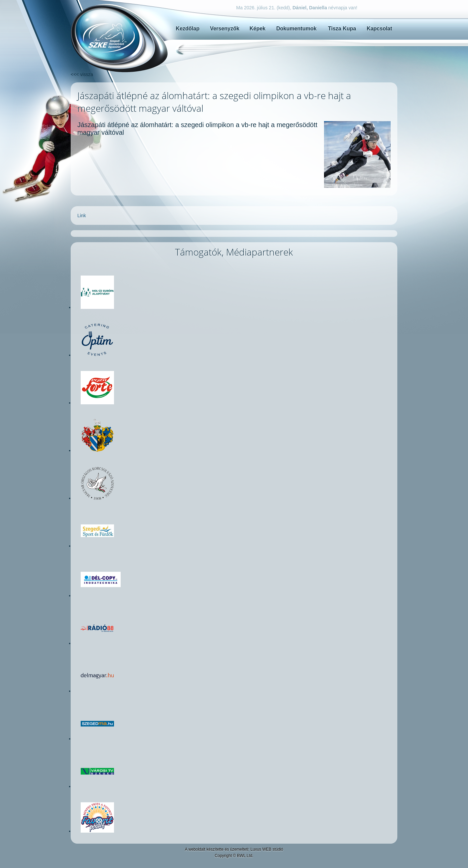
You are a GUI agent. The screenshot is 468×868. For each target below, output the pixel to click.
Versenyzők (225, 29)
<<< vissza (82, 74)
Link (82, 215)
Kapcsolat (379, 29)
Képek (257, 29)
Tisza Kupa (342, 29)
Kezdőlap (187, 29)
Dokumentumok (296, 29)
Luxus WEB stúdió (267, 849)
